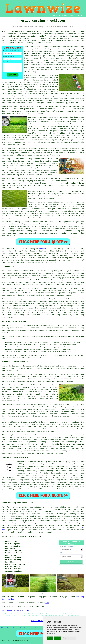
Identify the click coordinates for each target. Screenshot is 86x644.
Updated (23, 628)
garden (27, 65)
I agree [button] (50, 638)
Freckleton (44, 249)
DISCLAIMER (80, 16)
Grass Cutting (11, 628)
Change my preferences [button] (69, 638)
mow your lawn (46, 78)
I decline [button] (57, 638)
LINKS (59, 16)
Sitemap (3, 628)
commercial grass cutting (37, 469)
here (47, 603)
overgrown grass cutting (13, 480)
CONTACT (72, 16)
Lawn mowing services (42, 518)
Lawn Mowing (30, 628)
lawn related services (71, 484)
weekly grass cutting (21, 482)
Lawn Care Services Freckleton (22, 537)
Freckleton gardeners (27, 462)
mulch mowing (41, 480)
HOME (54, 16)
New (18, 628)
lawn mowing (62, 258)
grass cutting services (53, 56)
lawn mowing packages (67, 49)
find (9, 507)
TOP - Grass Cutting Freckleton (16, 610)
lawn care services (41, 482)
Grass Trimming (39, 628)
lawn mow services (29, 484)
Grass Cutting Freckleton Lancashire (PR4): (22, 32)
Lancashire (17, 487)
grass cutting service (34, 109)
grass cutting (63, 191)
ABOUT (65, 16)
